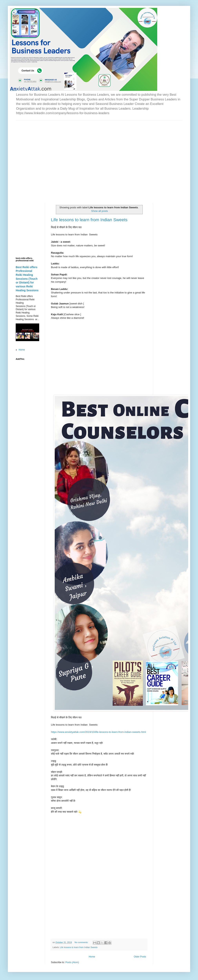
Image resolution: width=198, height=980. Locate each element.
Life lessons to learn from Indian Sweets (89, 220)
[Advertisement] (38, 158)
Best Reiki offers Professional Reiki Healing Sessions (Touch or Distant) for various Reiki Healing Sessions (27, 279)
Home (92, 957)
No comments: (82, 942)
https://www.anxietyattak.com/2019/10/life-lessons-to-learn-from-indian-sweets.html (98, 732)
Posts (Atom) (72, 962)
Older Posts (140, 957)
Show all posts (99, 211)
